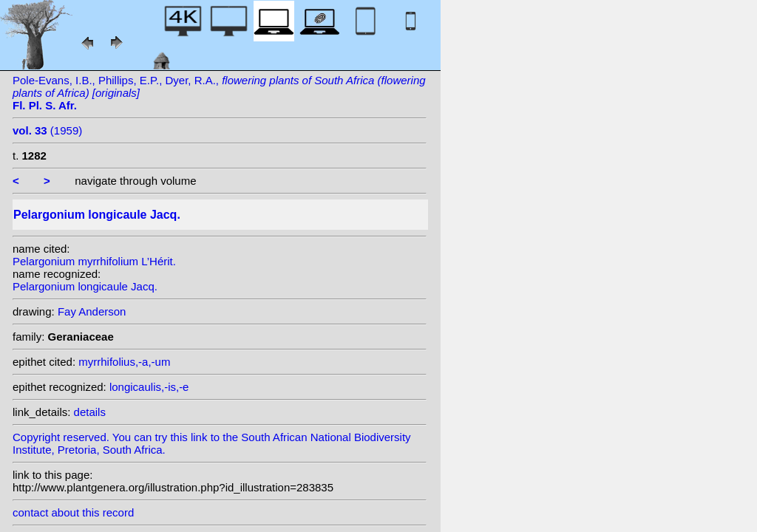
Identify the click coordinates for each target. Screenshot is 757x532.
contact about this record (73, 512)
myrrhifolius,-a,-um (124, 362)
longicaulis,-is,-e (149, 387)
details (90, 412)
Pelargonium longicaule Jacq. (85, 286)
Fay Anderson (92, 311)
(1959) (47, 130)
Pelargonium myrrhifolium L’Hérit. (94, 261)
